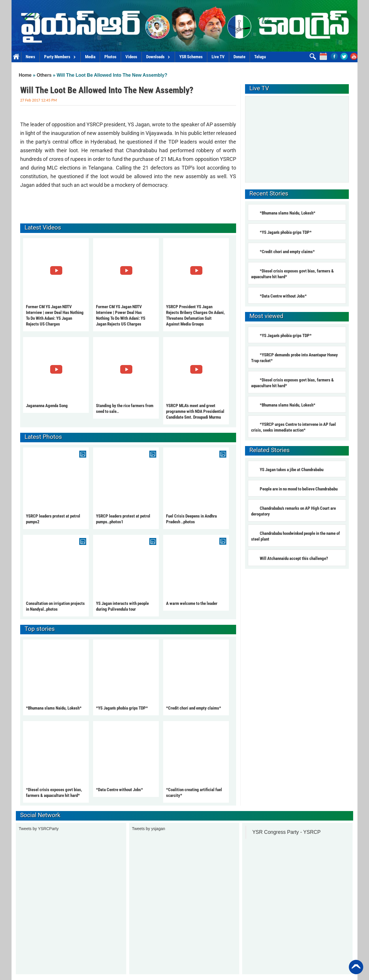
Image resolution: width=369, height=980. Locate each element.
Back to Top (356, 967)
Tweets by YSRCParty (39, 829)
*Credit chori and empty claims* (194, 708)
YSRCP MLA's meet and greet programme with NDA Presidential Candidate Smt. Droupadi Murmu (195, 411)
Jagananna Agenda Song (47, 406)
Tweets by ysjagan (149, 829)
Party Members (60, 57)
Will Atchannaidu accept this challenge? (294, 558)
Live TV (218, 57)
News (30, 57)
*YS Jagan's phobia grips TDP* (122, 708)
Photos (110, 57)
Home (16, 57)
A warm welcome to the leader (192, 603)
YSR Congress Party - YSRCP (286, 832)
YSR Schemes (191, 57)
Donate (239, 57)
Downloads (158, 57)
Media (90, 57)
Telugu (260, 57)
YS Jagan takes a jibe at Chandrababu (292, 470)
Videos (131, 57)
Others (44, 75)
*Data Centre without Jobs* (119, 790)
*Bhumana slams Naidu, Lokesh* (54, 708)
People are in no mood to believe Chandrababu (299, 489)
